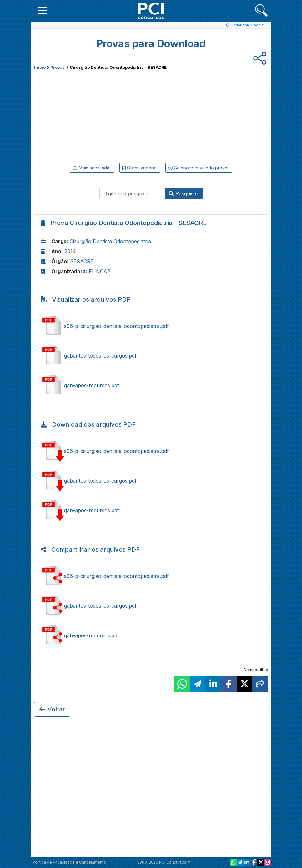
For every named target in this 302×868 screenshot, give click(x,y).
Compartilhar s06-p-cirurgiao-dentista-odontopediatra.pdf (151, 576)
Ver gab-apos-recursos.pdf (151, 385)
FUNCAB (100, 271)
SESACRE (82, 261)
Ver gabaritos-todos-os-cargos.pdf (151, 356)
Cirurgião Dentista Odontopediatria (110, 241)
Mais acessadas (92, 168)
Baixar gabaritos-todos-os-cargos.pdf (151, 481)
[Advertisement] (100, 115)
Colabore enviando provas (199, 168)
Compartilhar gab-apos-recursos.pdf (151, 635)
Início (40, 67)
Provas (58, 67)
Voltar (52, 709)
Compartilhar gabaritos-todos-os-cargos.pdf (151, 606)
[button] (42, 10)
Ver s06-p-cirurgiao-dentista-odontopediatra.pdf (151, 326)
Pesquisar (184, 193)
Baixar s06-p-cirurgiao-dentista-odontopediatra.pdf (151, 451)
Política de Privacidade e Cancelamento (69, 862)
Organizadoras (140, 168)
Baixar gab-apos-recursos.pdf (151, 510)
